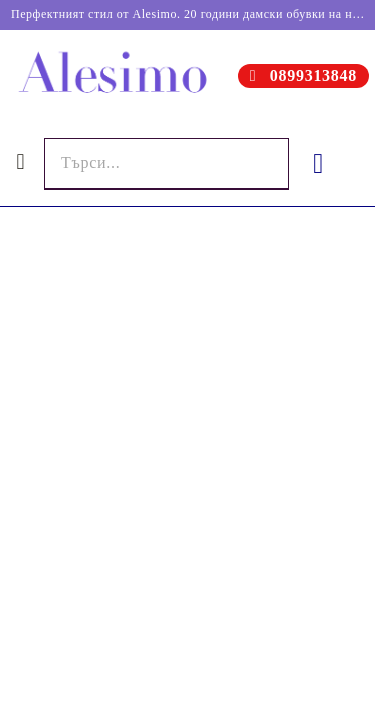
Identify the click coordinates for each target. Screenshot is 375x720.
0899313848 (313, 75)
